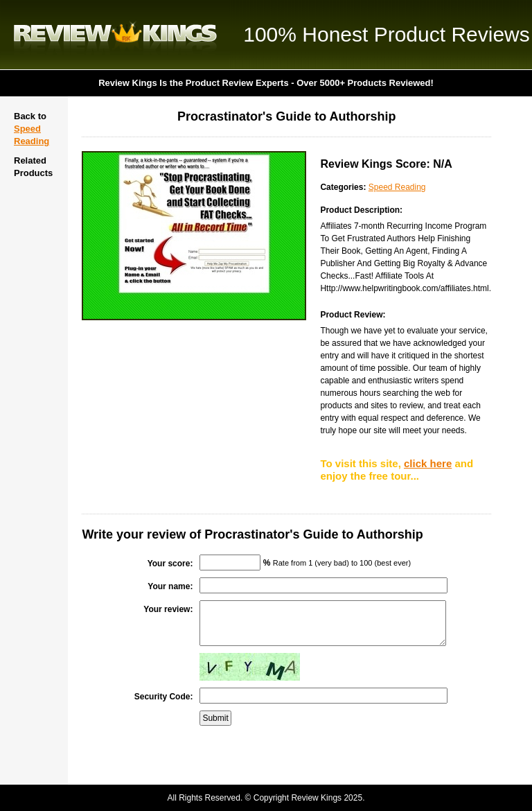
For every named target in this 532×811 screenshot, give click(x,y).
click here (428, 463)
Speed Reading (397, 187)
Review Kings (115, 35)
